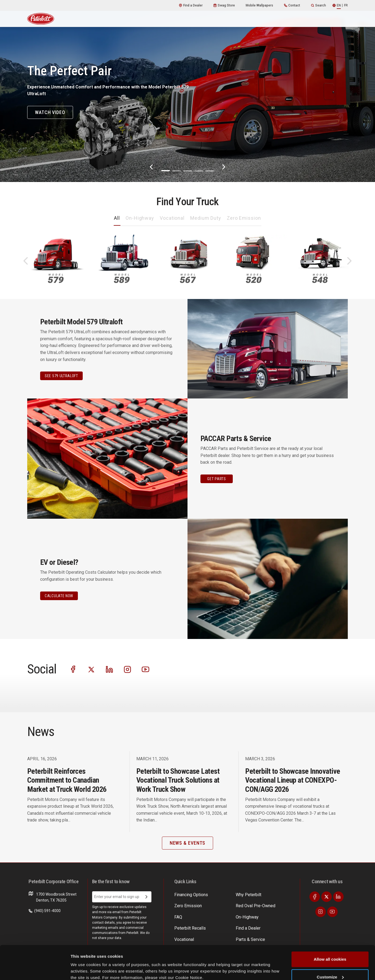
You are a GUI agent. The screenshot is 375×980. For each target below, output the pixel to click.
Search (318, 5)
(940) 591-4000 (45, 911)
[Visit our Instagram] (127, 669)
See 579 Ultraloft (61, 376)
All (117, 218)
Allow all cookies (330, 930)
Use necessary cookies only (330, 966)
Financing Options (272, 915)
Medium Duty (206, 218)
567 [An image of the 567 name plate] (188, 278)
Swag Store (224, 5)
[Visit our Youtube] (145, 669)
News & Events (228, 915)
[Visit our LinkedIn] (109, 669)
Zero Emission (244, 218)
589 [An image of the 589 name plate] (122, 278)
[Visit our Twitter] (91, 669)
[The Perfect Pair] (188, 91)
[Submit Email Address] (146, 897)
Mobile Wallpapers (259, 5)
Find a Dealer (191, 5)
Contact (292, 5)
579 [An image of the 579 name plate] (56, 278)
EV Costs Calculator (274, 894)
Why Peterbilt (186, 894)
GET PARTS (216, 479)
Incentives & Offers (274, 905)
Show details (83, 963)
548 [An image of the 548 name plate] (320, 278)
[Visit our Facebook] (73, 669)
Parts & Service (229, 905)
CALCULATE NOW (59, 596)
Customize (330, 948)
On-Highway (140, 218)
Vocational (172, 218)
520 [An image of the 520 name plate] (254, 278)
